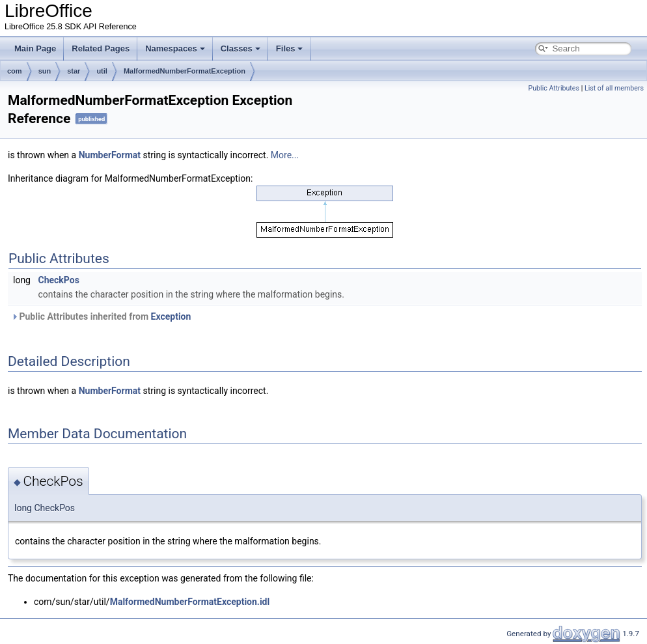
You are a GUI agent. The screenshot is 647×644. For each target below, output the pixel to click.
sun (45, 71)
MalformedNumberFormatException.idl (190, 602)
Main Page (35, 49)
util (102, 71)
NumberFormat (110, 155)
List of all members (614, 88)
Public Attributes (554, 88)
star (74, 71)
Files (290, 49)
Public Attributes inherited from (101, 316)
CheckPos (58, 280)
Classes (241, 49)
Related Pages (101, 49)
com (15, 71)
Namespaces (175, 49)
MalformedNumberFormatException (185, 71)
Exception (171, 316)
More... (285, 155)
